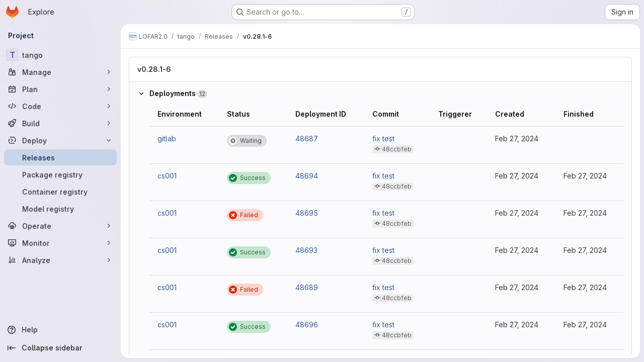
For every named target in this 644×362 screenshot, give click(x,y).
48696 (307, 325)
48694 (307, 176)
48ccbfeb (397, 149)
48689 (307, 287)
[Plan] (60, 89)
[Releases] (60, 157)
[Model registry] (60, 209)
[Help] (60, 330)
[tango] (60, 55)
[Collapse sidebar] (60, 348)
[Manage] (60, 72)
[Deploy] (60, 140)
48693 (306, 250)
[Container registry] (60, 192)
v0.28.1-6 (154, 69)
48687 (307, 139)
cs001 (167, 176)
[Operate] (60, 226)
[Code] (60, 106)
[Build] (60, 123)
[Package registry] (60, 174)
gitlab (167, 139)
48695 (307, 213)
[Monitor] (60, 243)
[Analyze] (60, 260)
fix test (383, 139)
